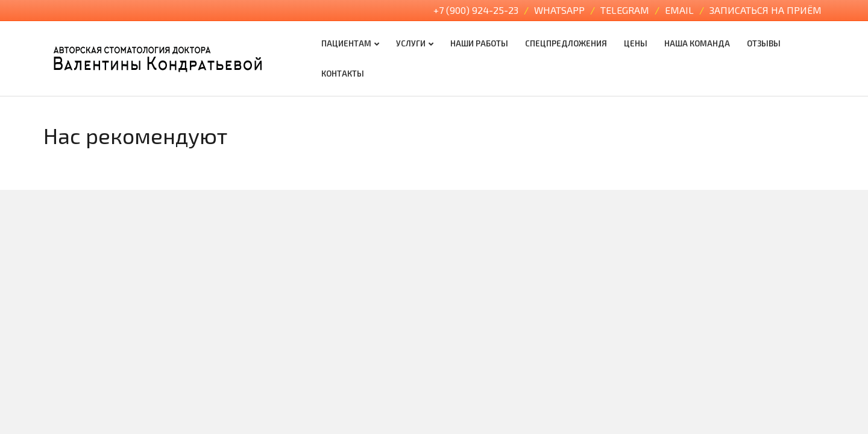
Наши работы (479, 43)
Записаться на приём (766, 10)
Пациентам (346, 43)
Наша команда (697, 43)
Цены (636, 43)
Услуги (411, 43)
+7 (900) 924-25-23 (477, 10)
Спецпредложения (566, 43)
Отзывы (764, 43)
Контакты (343, 74)
